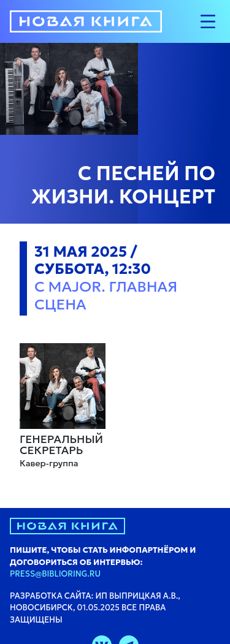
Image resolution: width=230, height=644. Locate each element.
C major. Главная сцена (106, 296)
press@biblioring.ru (55, 574)
